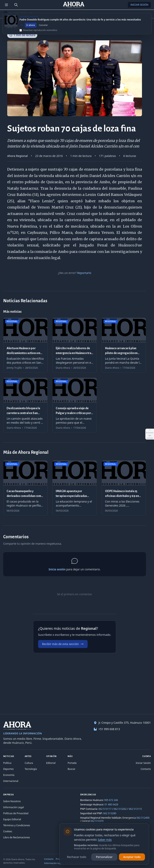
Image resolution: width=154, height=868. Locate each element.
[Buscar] (16, 5)
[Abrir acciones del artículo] (150, 434)
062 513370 (97, 821)
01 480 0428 (111, 804)
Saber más (105, 840)
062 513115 (135, 809)
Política (7, 763)
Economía (9, 775)
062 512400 (143, 818)
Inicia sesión (57, 569)
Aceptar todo (132, 857)
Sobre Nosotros (12, 801)
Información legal (53, 863)
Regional (18, 14)
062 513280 (110, 813)
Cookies (8, 831)
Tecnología (31, 769)
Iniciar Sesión (139, 5)
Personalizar (104, 857)
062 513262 (120, 809)
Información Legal (14, 807)
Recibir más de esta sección (63, 644)
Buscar (71, 769)
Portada (72, 763)
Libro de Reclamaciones (17, 837)
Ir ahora (31, 27)
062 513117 (105, 809)
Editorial (51, 763)
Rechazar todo (77, 857)
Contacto (146, 769)
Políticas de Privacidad (16, 813)
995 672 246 (111, 800)
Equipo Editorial (12, 819)
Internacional (11, 781)
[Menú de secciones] (6, 5)
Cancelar (43, 27)
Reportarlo (84, 273)
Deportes (8, 769)
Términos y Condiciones (17, 825)
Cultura (29, 763)
